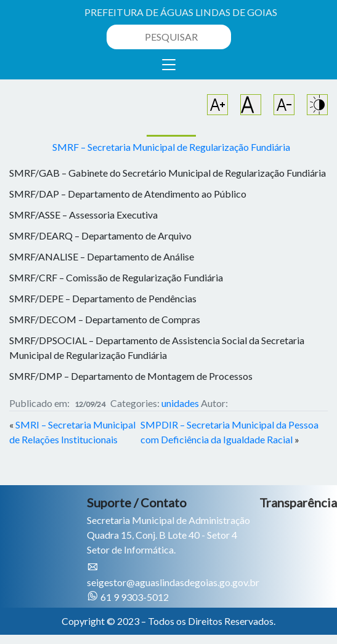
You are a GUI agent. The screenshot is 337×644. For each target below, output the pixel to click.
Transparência (298, 502)
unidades (180, 403)
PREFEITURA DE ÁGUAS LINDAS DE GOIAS (181, 12)
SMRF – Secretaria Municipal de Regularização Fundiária (171, 147)
